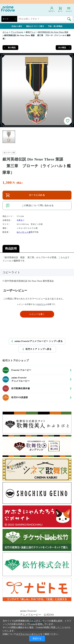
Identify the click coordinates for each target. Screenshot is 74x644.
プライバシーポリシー (29, 634)
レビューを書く (37, 314)
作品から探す (17, 26)
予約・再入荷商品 (55, 26)
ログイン (42, 304)
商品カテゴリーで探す (35, 26)
